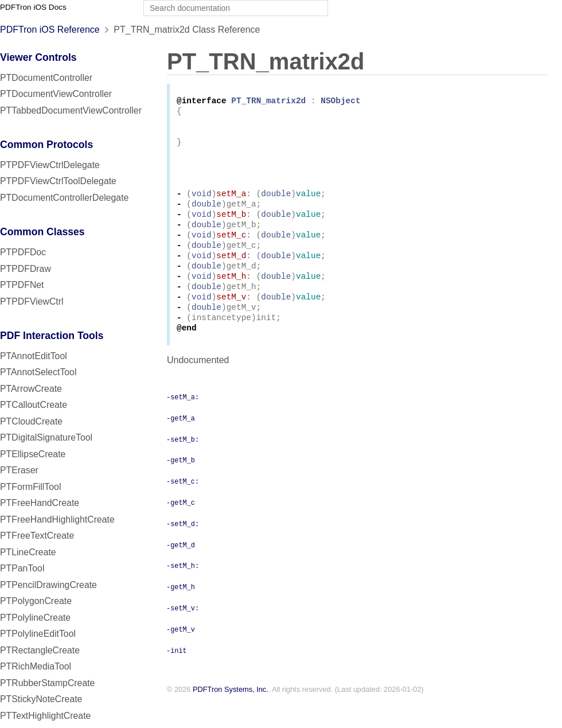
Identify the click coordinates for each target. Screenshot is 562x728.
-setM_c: (183, 507)
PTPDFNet (22, 285)
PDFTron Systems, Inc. (231, 716)
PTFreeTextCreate (37, 536)
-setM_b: (183, 465)
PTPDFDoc (23, 252)
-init (177, 676)
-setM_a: (183, 423)
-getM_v (181, 655)
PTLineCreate (28, 552)
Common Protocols (46, 145)
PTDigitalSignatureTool (46, 437)
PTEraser (19, 470)
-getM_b (181, 486)
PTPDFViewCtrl (32, 301)
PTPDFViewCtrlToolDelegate (58, 181)
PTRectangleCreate (40, 650)
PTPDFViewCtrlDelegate (50, 165)
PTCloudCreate (31, 421)
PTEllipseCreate (33, 454)
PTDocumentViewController (56, 94)
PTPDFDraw (26, 269)
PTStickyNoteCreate (41, 699)
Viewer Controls (38, 57)
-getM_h (181, 613)
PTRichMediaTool (36, 666)
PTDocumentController (46, 78)
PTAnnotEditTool (34, 356)
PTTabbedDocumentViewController (71, 110)
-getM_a (181, 444)
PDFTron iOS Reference (50, 30)
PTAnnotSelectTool (38, 372)
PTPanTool (22, 568)
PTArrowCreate (31, 389)
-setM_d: (183, 550)
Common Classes (42, 232)
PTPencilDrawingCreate (48, 585)
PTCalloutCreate (34, 405)
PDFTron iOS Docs (33, 7)
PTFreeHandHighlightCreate (57, 519)
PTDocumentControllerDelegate (64, 198)
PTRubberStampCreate (47, 683)
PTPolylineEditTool (38, 634)
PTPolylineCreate (35, 618)
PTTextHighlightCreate (45, 716)
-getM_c (181, 528)
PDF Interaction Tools (52, 336)
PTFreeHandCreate (40, 503)
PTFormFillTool (30, 487)
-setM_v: (183, 634)
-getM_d (181, 571)
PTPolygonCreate (36, 601)
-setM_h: (183, 591)
